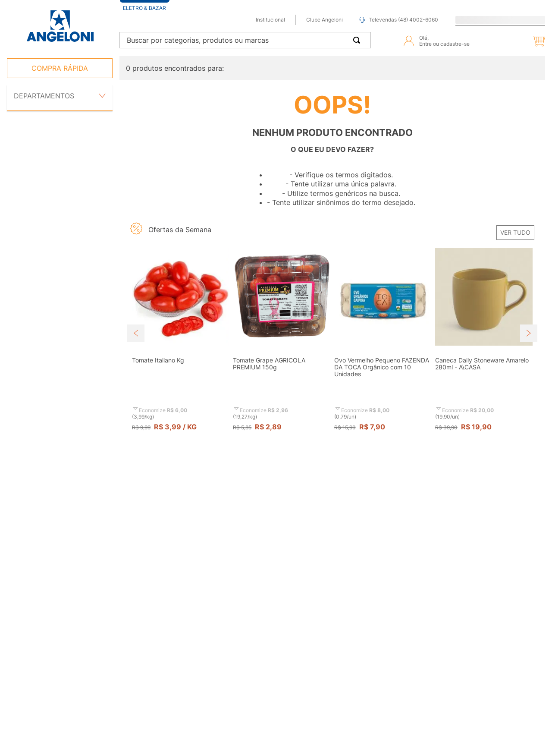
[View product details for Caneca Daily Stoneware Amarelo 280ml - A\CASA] (484, 348)
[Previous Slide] (136, 333)
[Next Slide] (529, 333)
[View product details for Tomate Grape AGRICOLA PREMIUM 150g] (282, 348)
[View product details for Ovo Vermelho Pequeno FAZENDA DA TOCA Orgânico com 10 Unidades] (383, 348)
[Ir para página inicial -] (60, 26)
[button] (519, 41)
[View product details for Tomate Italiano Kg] (181, 348)
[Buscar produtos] (358, 40)
